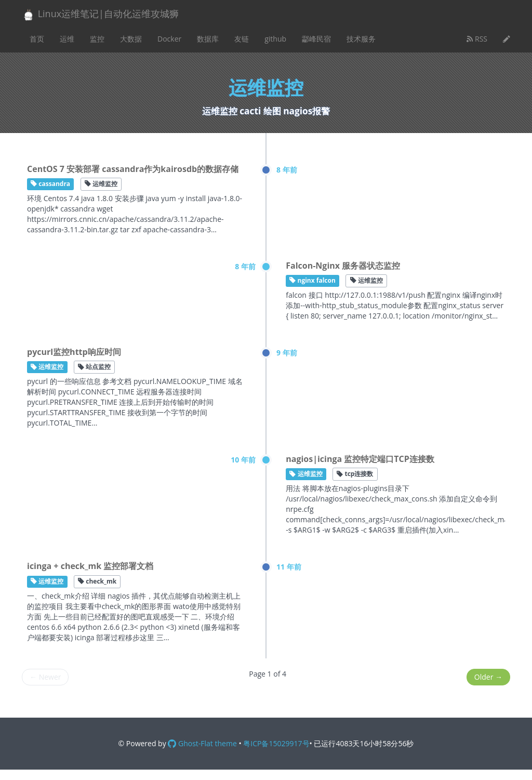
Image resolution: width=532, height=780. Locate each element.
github (275, 39)
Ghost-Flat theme (202, 743)
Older (488, 677)
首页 (37, 39)
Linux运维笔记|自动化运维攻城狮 (100, 14)
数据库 (208, 39)
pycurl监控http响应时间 (74, 352)
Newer (45, 677)
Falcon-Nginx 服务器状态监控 (343, 266)
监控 (97, 39)
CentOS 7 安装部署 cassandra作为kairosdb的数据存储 (133, 169)
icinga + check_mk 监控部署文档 (90, 566)
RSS (477, 39)
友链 (242, 39)
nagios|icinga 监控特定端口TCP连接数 (360, 459)
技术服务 (361, 39)
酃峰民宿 (316, 39)
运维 (67, 39)
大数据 (131, 39)
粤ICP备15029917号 (276, 743)
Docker (169, 39)
